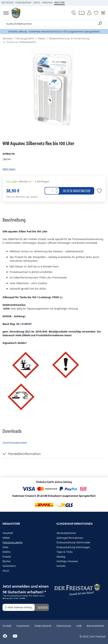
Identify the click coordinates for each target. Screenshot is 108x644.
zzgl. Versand (32, 197)
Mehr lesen (9, 169)
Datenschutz (64, 626)
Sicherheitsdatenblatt (15, 442)
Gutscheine (9, 566)
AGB (79, 626)
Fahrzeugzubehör (13, 542)
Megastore (11, 524)
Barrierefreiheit (95, 626)
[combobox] (54, 24)
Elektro (7, 552)
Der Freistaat (8, 2)
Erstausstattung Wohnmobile (73, 542)
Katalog (61, 556)
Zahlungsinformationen (70, 538)
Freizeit (7, 556)
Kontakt (61, 566)
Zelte (5, 547)
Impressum (23, 626)
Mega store (59, 2)
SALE (6, 570)
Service (37, 2)
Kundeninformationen (75, 524)
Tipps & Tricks (65, 552)
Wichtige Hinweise (67, 561)
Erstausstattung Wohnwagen (73, 547)
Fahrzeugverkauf (23, 2)
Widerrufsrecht (43, 626)
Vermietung (47, 2)
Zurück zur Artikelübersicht (19, 42)
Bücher (7, 561)
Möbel (6, 538)
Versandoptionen (66, 533)
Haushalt (8, 533)
